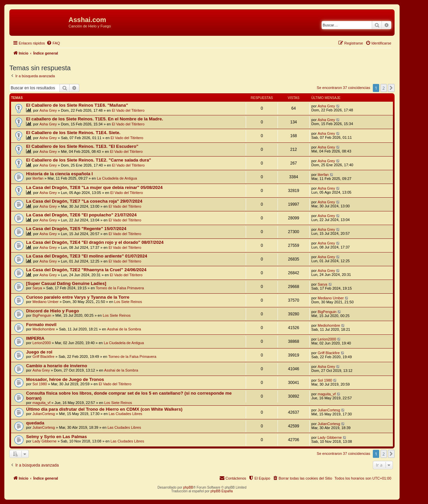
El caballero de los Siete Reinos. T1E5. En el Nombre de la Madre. (95, 119)
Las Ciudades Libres (125, 414)
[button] (391, 88)
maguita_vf (41, 403)
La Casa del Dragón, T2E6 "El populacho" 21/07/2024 (81, 215)
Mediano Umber (45, 302)
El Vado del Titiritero (128, 110)
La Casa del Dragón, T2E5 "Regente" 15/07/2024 (76, 229)
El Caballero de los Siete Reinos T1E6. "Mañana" (77, 105)
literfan (38, 178)
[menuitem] (53, 43)
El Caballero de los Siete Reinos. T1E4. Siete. (73, 133)
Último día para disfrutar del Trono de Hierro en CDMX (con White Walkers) (104, 409)
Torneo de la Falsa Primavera (120, 288)
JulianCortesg (44, 414)
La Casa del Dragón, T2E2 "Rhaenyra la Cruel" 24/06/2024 (86, 270)
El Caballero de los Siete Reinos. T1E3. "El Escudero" (82, 146)
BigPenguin (42, 315)
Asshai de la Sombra (124, 329)
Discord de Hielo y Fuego (52, 311)
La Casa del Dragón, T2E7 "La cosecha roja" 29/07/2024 (84, 201)
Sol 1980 (40, 384)
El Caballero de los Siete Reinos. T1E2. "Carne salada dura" (89, 160)
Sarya (37, 288)
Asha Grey (48, 110)
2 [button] (384, 88)
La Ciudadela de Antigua (117, 178)
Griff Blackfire (43, 357)
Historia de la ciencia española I (59, 174)
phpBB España (222, 491)
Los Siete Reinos (128, 302)
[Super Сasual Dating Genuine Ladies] (66, 283)
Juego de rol (39, 352)
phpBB (188, 487)
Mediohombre (44, 329)
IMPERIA (35, 338)
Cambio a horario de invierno (57, 366)
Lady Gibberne (44, 441)
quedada (35, 423)
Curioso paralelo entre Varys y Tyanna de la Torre (78, 297)
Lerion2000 (42, 343)
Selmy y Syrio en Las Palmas (57, 437)
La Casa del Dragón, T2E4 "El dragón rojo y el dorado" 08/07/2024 (95, 242)
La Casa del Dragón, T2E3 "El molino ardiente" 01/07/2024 (87, 256)
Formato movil (41, 325)
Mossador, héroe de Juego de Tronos (65, 379)
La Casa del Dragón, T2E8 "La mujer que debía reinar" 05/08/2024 (94, 187)
